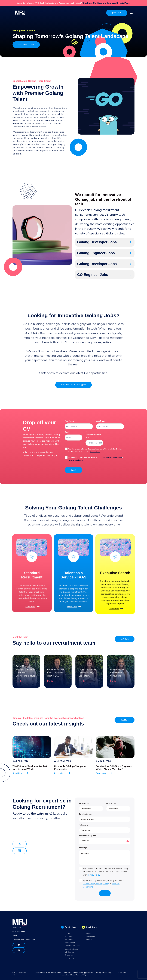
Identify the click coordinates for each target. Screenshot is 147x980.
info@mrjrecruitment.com (24, 939)
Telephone (84, 825)
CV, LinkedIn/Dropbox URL (93, 435)
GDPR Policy (107, 973)
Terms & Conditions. (76, 460)
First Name (84, 803)
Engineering (91, 936)
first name (69, 421)
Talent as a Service (73, 946)
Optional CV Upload (88, 836)
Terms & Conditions (64, 973)
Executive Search (72, 949)
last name (101, 421)
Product (89, 939)
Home (67, 933)
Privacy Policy (95, 452)
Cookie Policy (106, 457)
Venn (124, 973)
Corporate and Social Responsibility (73, 975)
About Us (69, 936)
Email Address (85, 814)
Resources (69, 955)
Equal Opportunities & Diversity (90, 973)
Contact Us (69, 958)
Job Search (69, 952)
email (67, 432)
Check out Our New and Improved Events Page (106, 3)
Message (83, 848)
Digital (88, 933)
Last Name (111, 803)
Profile (19, 681)
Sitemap (75, 973)
